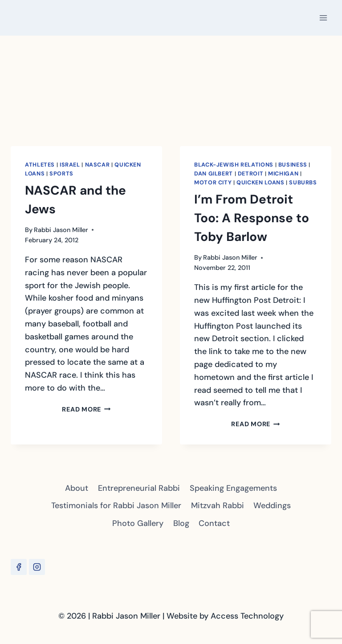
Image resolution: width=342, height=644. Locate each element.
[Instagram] (37, 567)
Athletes (40, 165)
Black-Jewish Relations (234, 165)
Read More (86, 409)
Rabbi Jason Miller (61, 230)
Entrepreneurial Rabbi (139, 488)
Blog (181, 523)
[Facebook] (19, 567)
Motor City (213, 183)
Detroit (250, 174)
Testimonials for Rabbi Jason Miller (116, 505)
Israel (70, 165)
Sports (61, 174)
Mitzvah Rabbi (218, 505)
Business (293, 165)
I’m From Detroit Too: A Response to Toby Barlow (252, 218)
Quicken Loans (260, 183)
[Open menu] (323, 18)
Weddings (272, 505)
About (77, 488)
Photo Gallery (138, 523)
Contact (214, 523)
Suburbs (303, 183)
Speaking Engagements (233, 488)
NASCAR (98, 165)
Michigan (283, 174)
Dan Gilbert (214, 174)
